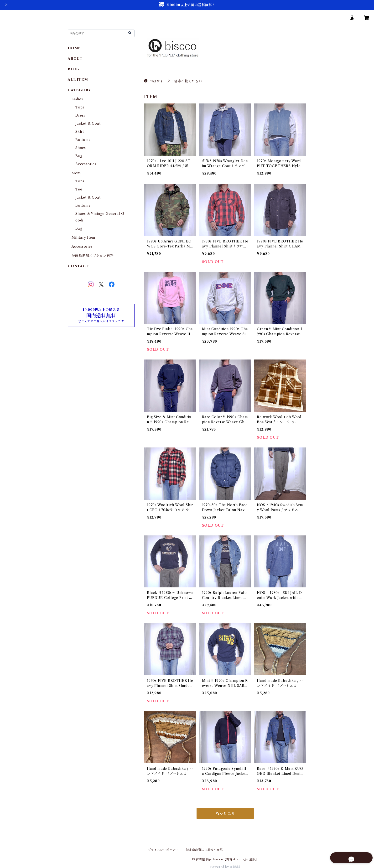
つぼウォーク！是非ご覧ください (173, 81)
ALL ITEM (78, 80)
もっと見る (225, 813)
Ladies (79, 99)
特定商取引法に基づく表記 (204, 850)
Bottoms (83, 140)
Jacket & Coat (88, 123)
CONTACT (78, 266)
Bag (79, 156)
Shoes (81, 148)
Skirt (80, 132)
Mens (76, 173)
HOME (74, 48)
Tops (80, 107)
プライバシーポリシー (163, 850)
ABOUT (75, 59)
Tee (79, 189)
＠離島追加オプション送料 (93, 256)
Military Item (83, 237)
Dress (80, 115)
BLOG (74, 69)
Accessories (86, 164)
